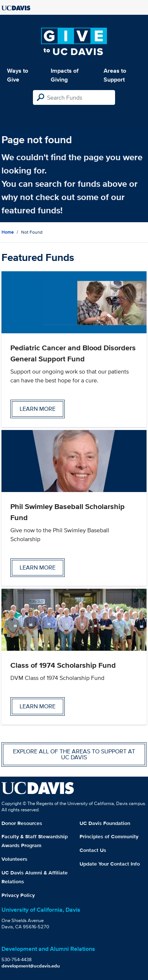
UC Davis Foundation (105, 823)
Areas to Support (115, 75)
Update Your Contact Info (110, 864)
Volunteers (14, 859)
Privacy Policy (18, 895)
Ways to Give (18, 75)
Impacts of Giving (65, 75)
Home (8, 232)
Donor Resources (22, 823)
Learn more (38, 409)
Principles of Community (109, 836)
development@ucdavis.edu (31, 966)
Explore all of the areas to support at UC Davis (74, 754)
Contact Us (93, 850)
